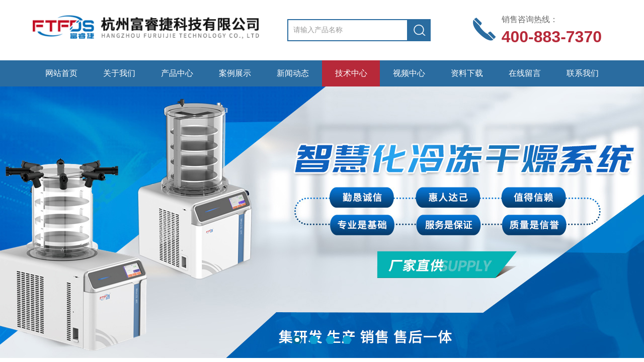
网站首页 (61, 73)
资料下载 (467, 73)
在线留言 (525, 73)
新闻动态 (293, 73)
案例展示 (235, 73)
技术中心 (351, 73)
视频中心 (409, 73)
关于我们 (119, 73)
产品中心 (177, 73)
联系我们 (583, 73)
